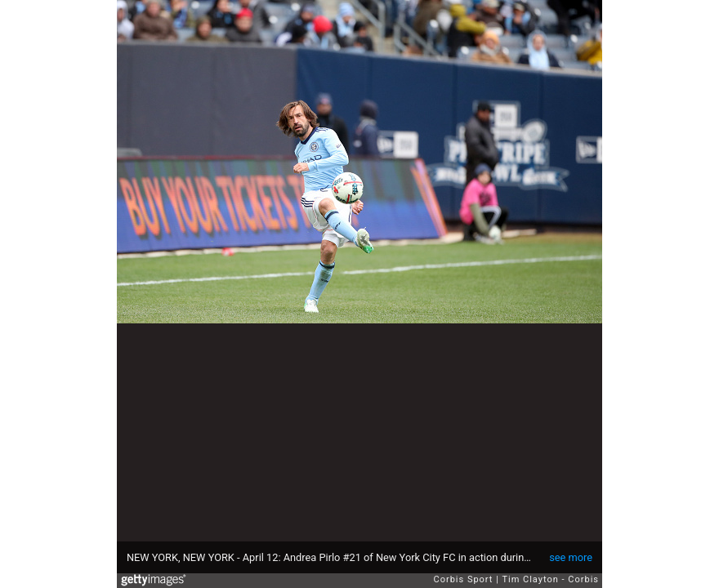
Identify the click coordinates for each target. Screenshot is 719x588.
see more (571, 557)
